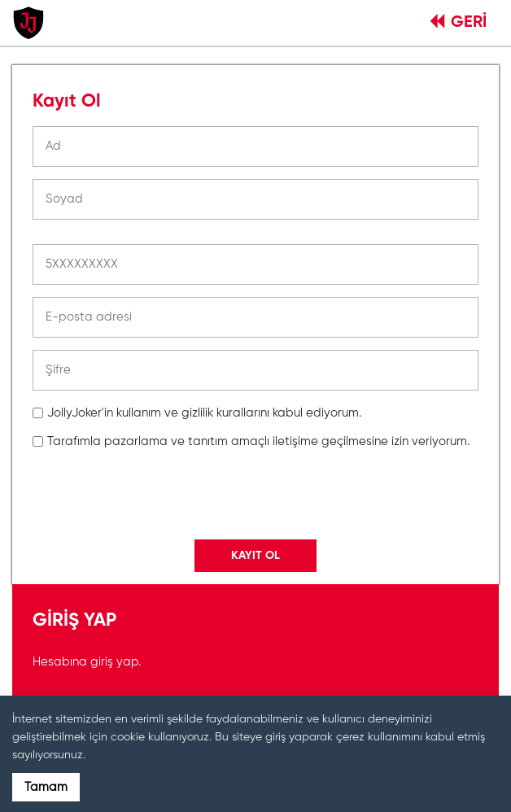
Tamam (46, 787)
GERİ (459, 23)
